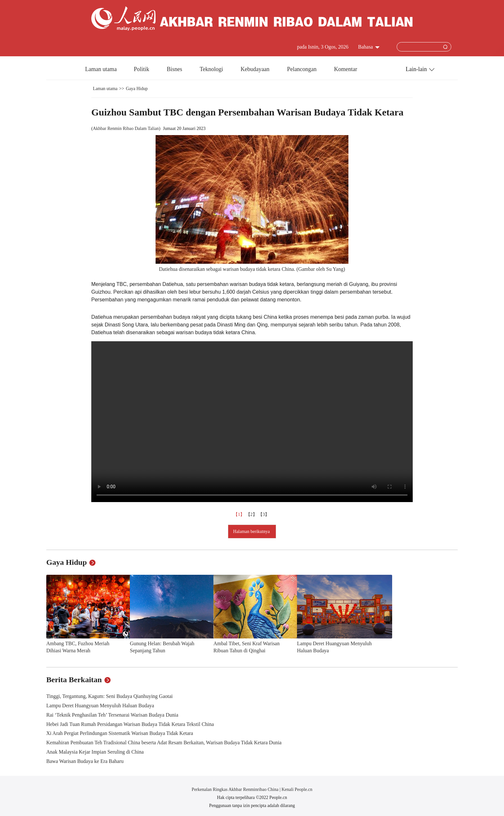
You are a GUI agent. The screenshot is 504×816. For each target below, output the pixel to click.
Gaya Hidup (137, 89)
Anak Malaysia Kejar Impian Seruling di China (95, 752)
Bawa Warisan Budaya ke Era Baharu (85, 761)
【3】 (264, 514)
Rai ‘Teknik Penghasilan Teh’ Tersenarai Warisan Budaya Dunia (112, 715)
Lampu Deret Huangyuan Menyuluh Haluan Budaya (100, 706)
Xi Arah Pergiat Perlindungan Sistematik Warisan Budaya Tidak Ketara (120, 733)
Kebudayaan (256, 69)
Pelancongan (302, 69)
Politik (142, 69)
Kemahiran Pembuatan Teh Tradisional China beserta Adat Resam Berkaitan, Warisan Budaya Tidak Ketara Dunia (164, 743)
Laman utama (101, 69)
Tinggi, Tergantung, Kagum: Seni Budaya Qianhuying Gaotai (109, 696)
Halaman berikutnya (252, 532)
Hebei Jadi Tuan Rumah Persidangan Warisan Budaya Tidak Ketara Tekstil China (130, 724)
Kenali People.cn (297, 789)
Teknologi (212, 69)
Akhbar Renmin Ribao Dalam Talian (126, 128)
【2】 (252, 514)
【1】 (240, 514)
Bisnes (175, 69)
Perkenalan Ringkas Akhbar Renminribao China (235, 789)
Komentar (346, 69)
